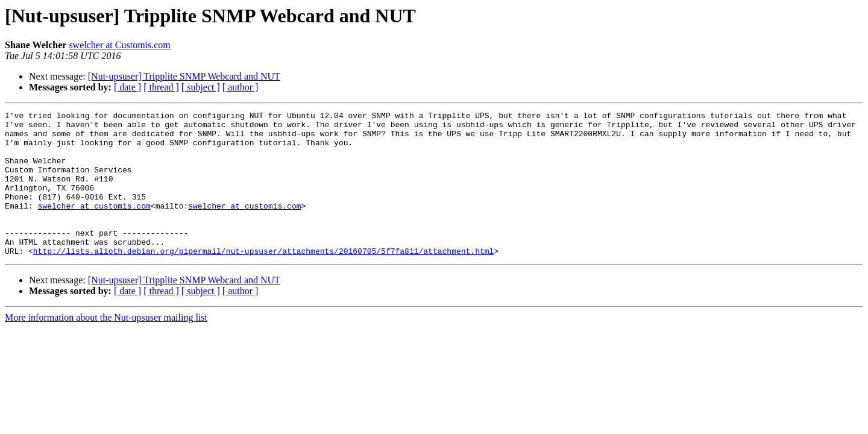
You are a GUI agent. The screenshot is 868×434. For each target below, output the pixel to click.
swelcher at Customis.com (119, 45)
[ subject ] (201, 87)
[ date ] (127, 87)
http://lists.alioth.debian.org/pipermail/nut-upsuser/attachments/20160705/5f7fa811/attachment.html (263, 280)
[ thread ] (161, 87)
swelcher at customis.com (94, 225)
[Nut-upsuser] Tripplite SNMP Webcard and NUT (184, 76)
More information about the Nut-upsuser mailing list (106, 346)
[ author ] (241, 87)
